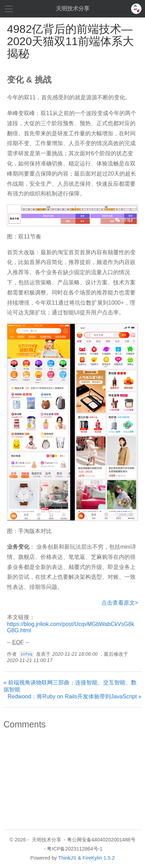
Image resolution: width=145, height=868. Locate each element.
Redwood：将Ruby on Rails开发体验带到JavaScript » (75, 696)
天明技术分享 (73, 9)
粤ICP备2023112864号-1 (75, 849)
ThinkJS (67, 858)
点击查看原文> (120, 603)
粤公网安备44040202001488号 (101, 840)
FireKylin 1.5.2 (99, 858)
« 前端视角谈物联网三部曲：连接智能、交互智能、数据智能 (70, 686)
